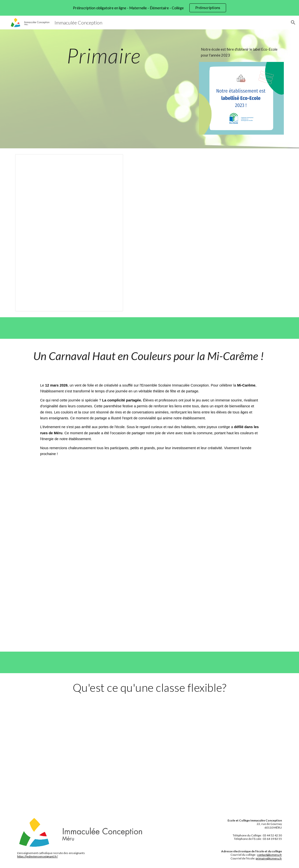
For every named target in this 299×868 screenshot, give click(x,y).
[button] (293, 23)
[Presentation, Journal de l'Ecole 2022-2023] (69, 233)
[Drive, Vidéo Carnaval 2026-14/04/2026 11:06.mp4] (149, 553)
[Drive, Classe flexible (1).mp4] (150, 757)
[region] (149, 8)
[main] (104, 55)
